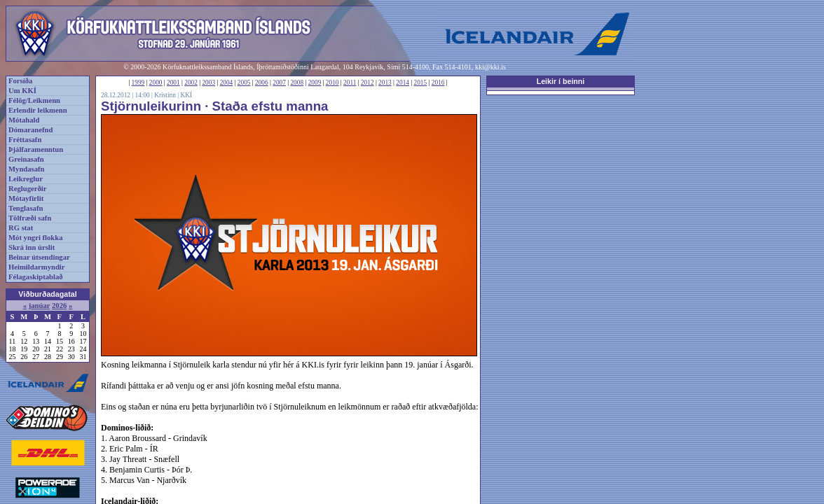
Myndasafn (27, 169)
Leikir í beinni (561, 81)
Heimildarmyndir (37, 267)
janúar (40, 306)
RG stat (21, 228)
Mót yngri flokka (36, 238)
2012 (368, 83)
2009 (315, 83)
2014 (403, 83)
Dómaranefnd (30, 130)
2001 (173, 83)
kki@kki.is (490, 67)
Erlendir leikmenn (38, 110)
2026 (59, 306)
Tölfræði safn (30, 218)
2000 (156, 83)
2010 (332, 83)
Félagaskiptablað (36, 277)
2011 (350, 83)
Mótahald (24, 120)
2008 (297, 83)
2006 (262, 83)
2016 (438, 83)
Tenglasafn (26, 208)
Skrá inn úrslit (32, 247)
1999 (138, 83)
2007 (279, 83)
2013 (385, 83)
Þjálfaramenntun (36, 149)
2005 (244, 83)
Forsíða (20, 81)
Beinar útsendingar (39, 257)
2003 (208, 83)
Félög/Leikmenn (34, 100)
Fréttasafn (25, 140)
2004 (227, 83)
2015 (421, 83)
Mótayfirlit (26, 198)
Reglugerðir (27, 189)
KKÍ (186, 95)
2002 (191, 83)
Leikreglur (26, 179)
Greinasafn (26, 159)
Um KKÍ (22, 91)
